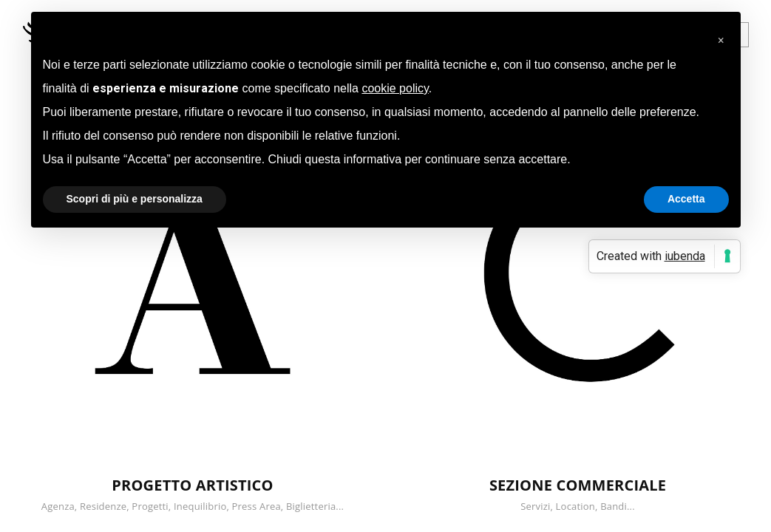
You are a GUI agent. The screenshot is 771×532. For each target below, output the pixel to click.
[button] (721, 35)
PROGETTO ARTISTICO (192, 485)
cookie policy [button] (395, 88)
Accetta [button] (686, 199)
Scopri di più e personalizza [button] (135, 199)
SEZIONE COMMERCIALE (578, 485)
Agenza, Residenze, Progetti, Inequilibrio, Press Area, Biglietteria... (193, 506)
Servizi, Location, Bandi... (578, 506)
